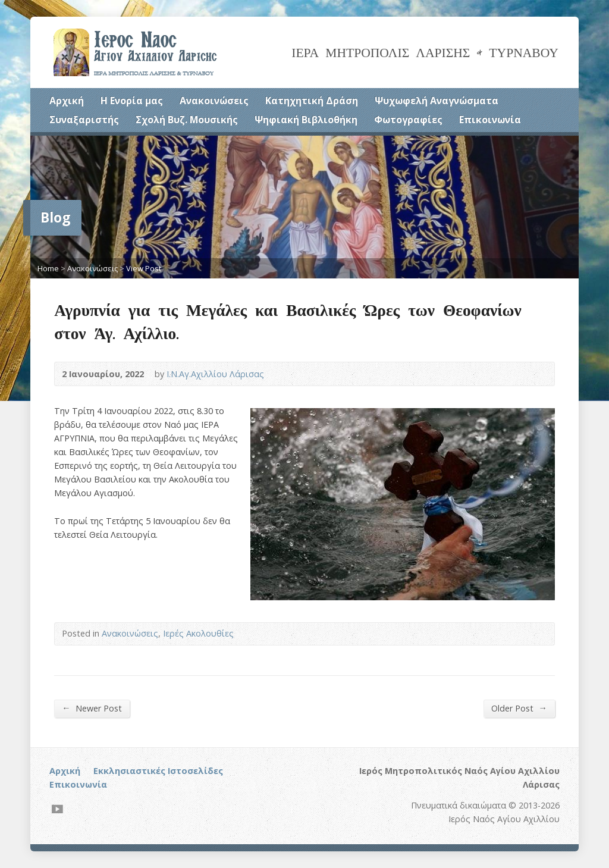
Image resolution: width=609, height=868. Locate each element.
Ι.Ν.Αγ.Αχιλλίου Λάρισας (215, 374)
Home (48, 268)
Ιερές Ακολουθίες (198, 633)
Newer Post (92, 708)
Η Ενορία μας (132, 101)
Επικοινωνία (490, 120)
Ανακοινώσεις (214, 101)
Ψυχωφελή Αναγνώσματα (437, 101)
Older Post (519, 708)
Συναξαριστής (84, 120)
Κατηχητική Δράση (312, 101)
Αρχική (67, 101)
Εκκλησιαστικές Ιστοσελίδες (158, 771)
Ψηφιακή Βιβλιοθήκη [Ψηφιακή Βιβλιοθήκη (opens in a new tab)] (306, 120)
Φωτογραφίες (408, 120)
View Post (144, 268)
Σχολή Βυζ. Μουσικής (187, 120)
